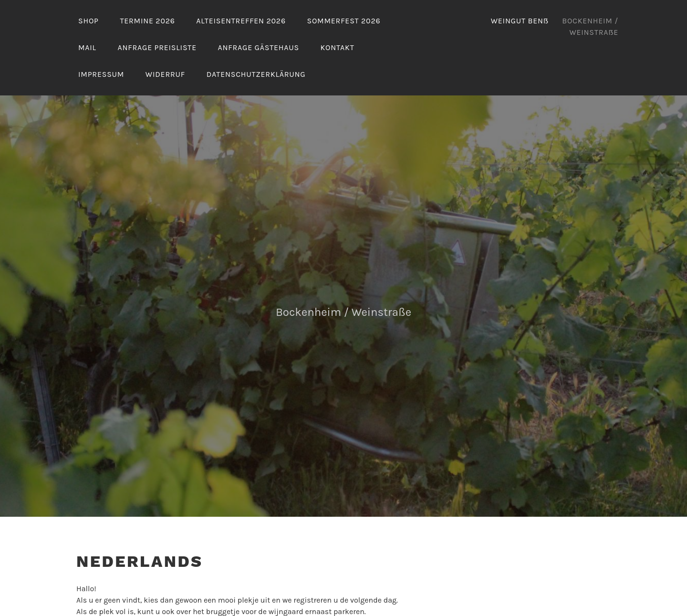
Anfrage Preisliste (157, 47)
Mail (87, 47)
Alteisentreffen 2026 (241, 21)
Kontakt (338, 47)
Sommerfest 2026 (343, 21)
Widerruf (165, 74)
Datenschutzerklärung (256, 74)
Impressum (101, 74)
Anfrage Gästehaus (259, 47)
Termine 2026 (147, 21)
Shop (88, 21)
